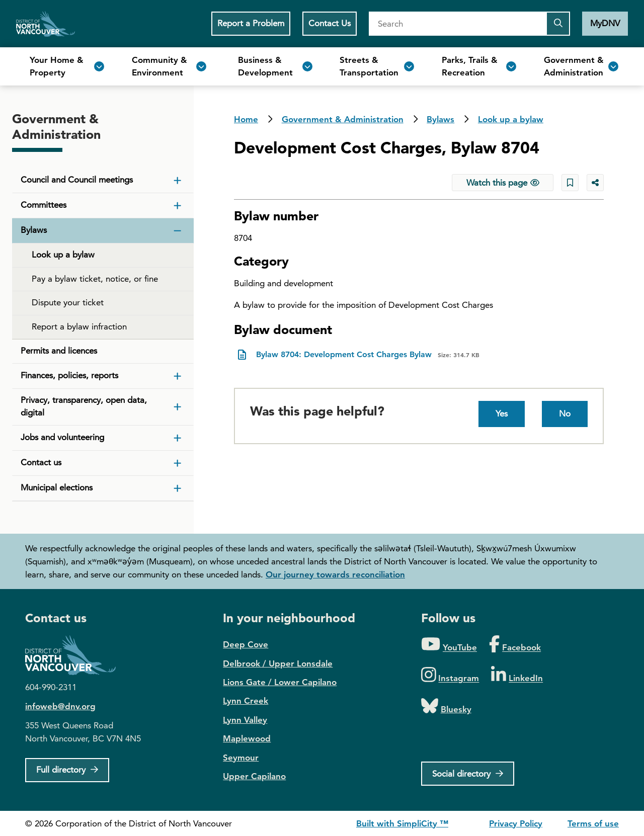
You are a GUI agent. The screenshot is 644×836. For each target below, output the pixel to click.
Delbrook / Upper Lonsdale (278, 663)
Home (46, 24)
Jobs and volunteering (62, 437)
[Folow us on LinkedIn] (517, 675)
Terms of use (593, 823)
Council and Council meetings (77, 180)
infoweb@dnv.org (60, 706)
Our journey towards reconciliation (335, 574)
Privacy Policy (516, 823)
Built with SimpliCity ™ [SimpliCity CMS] (402, 823)
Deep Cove (246, 644)
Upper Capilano (254, 776)
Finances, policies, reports (69, 375)
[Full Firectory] (67, 770)
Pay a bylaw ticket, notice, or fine (95, 279)
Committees (44, 205)
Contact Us (330, 23)
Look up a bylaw (511, 119)
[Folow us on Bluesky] (446, 706)
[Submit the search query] (558, 24)
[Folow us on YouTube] (449, 645)
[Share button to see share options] (595, 183)
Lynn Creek (246, 701)
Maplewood (247, 738)
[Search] (457, 24)
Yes (502, 413)
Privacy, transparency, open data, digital (84, 406)
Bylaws (440, 119)
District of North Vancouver (75, 655)
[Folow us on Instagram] (450, 675)
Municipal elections (57, 487)
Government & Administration (343, 119)
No (565, 413)
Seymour (241, 758)
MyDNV (605, 23)
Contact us (41, 462)
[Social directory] (468, 774)
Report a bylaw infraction (79, 326)
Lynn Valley (245, 720)
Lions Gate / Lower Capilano (280, 682)
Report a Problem (251, 23)
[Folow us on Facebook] (515, 645)
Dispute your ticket (68, 302)
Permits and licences (59, 351)
